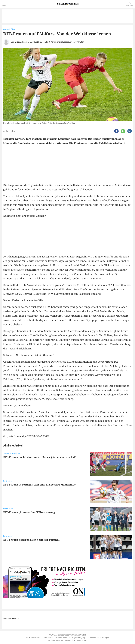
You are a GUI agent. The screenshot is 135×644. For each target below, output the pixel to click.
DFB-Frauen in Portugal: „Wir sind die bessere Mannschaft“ (40, 485)
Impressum (48, 638)
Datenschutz (37, 638)
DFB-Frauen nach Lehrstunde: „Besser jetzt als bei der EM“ (40, 457)
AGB (28, 638)
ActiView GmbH (80, 640)
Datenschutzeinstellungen (98, 638)
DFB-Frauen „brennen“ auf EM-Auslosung (29, 512)
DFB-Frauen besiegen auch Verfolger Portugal (31, 540)
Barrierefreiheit (61, 638)
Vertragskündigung (77, 638)
